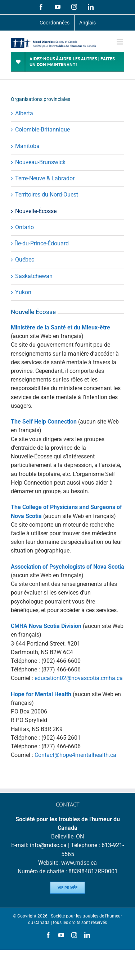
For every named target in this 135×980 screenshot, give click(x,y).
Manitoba (27, 146)
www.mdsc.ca (79, 863)
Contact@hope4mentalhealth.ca (75, 755)
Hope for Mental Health (41, 694)
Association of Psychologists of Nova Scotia (67, 567)
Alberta (24, 113)
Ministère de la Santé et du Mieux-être (60, 327)
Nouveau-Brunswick (40, 162)
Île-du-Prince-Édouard (42, 243)
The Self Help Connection (44, 422)
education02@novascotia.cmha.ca (79, 678)
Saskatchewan (34, 276)
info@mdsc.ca (48, 845)
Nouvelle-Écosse (36, 211)
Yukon (23, 292)
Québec (25, 260)
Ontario (24, 227)
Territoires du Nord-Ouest (47, 195)
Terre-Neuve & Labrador (45, 178)
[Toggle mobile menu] (120, 42)
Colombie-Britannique (42, 130)
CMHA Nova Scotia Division (46, 626)
